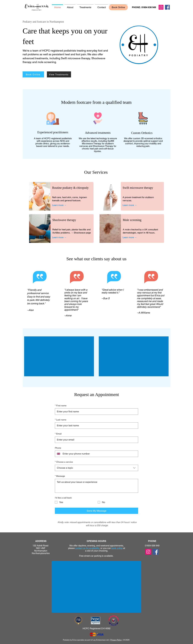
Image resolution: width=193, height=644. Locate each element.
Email (58, 434)
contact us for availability (87, 548)
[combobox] (96, 468)
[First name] (96, 412)
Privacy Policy (116, 640)
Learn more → (59, 205)
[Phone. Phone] (99, 454)
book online (117, 548)
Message (60, 476)
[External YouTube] (59, 356)
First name (61, 406)
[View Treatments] (59, 74)
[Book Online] (33, 74)
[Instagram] (161, 7)
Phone (58, 448)
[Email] (96, 440)
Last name (61, 420)
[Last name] (96, 426)
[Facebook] (167, 7)
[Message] (96, 486)
